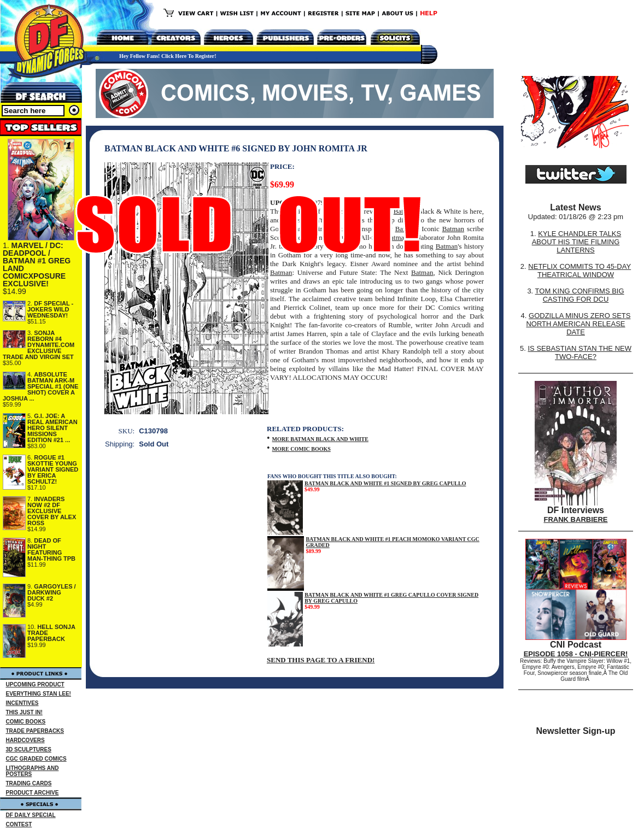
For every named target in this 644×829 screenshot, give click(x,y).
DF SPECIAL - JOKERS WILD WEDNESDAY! (50, 309)
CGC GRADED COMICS (36, 759)
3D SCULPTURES (29, 749)
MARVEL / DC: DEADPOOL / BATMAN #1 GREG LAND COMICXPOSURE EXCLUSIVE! (37, 264)
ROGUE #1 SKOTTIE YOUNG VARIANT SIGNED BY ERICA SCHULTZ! (53, 469)
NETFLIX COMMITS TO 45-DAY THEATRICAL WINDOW (579, 271)
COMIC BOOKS (26, 722)
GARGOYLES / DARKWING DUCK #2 (52, 592)
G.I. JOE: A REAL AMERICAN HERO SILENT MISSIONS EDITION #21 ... (52, 428)
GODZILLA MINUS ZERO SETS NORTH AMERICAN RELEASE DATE (578, 324)
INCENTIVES (22, 703)
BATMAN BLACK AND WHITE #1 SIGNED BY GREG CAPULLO (385, 483)
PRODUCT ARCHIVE (33, 793)
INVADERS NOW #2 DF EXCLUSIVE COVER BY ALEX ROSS (52, 511)
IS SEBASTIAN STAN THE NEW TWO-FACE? (579, 352)
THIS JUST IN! (24, 712)
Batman (453, 229)
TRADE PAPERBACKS (35, 731)
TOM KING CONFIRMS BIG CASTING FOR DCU (580, 295)
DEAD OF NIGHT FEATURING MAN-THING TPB (51, 549)
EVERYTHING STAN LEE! (39, 694)
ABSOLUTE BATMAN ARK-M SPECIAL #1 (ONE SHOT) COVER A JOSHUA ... (40, 386)
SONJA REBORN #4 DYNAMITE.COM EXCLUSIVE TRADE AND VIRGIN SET (39, 345)
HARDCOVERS (25, 740)
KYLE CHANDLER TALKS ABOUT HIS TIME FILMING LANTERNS (577, 242)
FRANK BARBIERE (576, 519)
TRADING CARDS (29, 783)
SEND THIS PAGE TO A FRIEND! (321, 660)
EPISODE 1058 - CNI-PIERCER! (576, 654)
